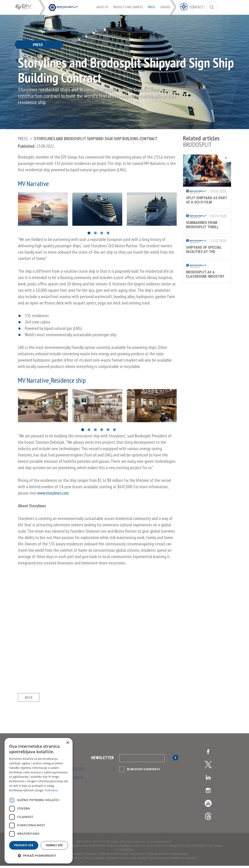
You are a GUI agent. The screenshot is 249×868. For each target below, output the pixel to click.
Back (29, 698)
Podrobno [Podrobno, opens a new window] (51, 790)
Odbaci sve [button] (54, 845)
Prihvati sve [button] (24, 845)
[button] (39, 856)
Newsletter (103, 760)
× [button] (67, 743)
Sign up (176, 760)
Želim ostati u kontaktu (143, 772)
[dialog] (39, 801)
